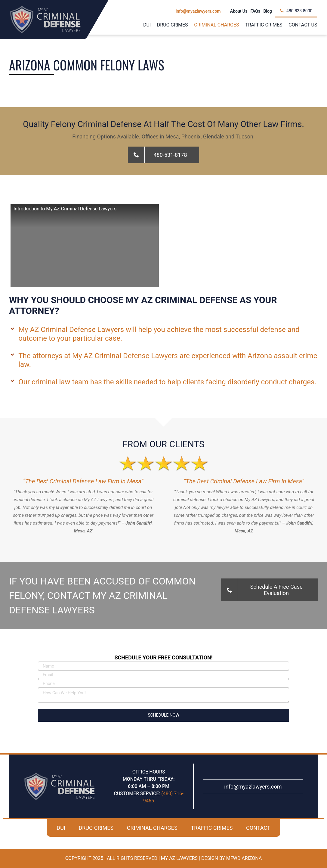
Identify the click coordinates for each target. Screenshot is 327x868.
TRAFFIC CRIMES (212, 828)
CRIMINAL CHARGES (152, 828)
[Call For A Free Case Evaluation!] (163, 155)
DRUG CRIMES (96, 828)
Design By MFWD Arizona (231, 858)
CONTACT (258, 828)
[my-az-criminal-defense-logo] (45, 8)
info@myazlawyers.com (253, 787)
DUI (61, 828)
